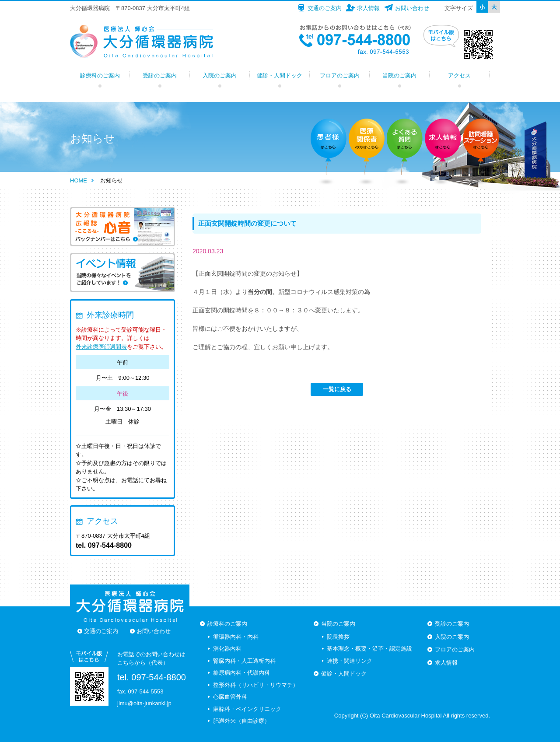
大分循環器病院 (142, 42)
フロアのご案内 (340, 75)
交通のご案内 (325, 8)
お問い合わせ (412, 8)
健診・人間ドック (280, 75)
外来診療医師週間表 (101, 347)
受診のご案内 (160, 75)
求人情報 (368, 8)
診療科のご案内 (100, 75)
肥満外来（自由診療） (241, 721)
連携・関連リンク (350, 661)
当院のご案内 (399, 75)
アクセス (459, 75)
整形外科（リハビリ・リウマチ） (256, 685)
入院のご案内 (220, 75)
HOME (79, 180)
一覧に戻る (337, 389)
